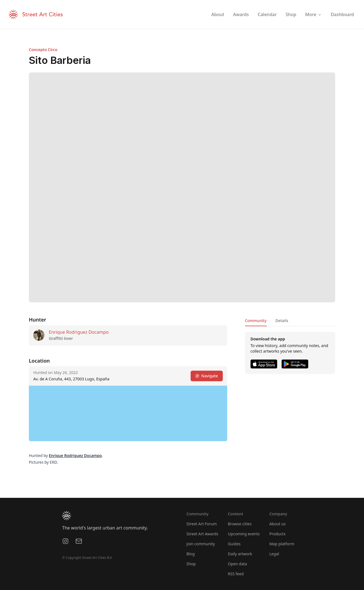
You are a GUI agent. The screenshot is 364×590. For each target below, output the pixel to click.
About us (278, 524)
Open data (237, 564)
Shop (191, 564)
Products (277, 534)
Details (282, 321)
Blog (191, 554)
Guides (234, 544)
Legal (274, 554)
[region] (128, 413)
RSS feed (236, 574)
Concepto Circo (43, 50)
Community (256, 321)
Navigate (207, 376)
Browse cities (240, 524)
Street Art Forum (202, 524)
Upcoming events (244, 534)
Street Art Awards (202, 534)
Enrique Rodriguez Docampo (79, 332)
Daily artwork (240, 554)
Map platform (282, 544)
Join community (201, 544)
